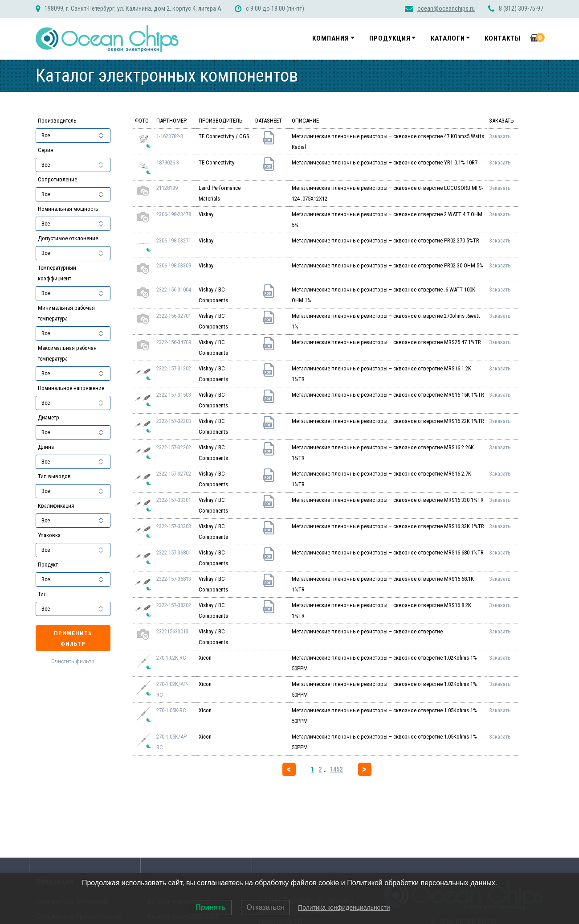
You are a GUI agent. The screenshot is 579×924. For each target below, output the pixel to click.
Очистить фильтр (73, 661)
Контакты (503, 38)
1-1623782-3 (170, 136)
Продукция (390, 38)
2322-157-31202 (174, 368)
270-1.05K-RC (171, 710)
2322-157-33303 (174, 526)
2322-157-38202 (174, 605)
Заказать (500, 136)
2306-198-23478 (174, 214)
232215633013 (172, 631)
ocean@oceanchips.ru (446, 9)
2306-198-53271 (174, 240)
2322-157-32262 (174, 447)
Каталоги (448, 38)
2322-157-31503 (174, 395)
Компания (331, 38)
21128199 (167, 188)
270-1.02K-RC (171, 658)
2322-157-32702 (174, 474)
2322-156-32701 (174, 316)
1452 (336, 769)
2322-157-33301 (174, 500)
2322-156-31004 (174, 290)
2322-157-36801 (174, 552)
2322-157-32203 (174, 421)
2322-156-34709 (174, 342)
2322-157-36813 (174, 579)
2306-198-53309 (174, 265)
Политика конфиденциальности (344, 908)
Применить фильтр (73, 639)
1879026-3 (168, 162)
